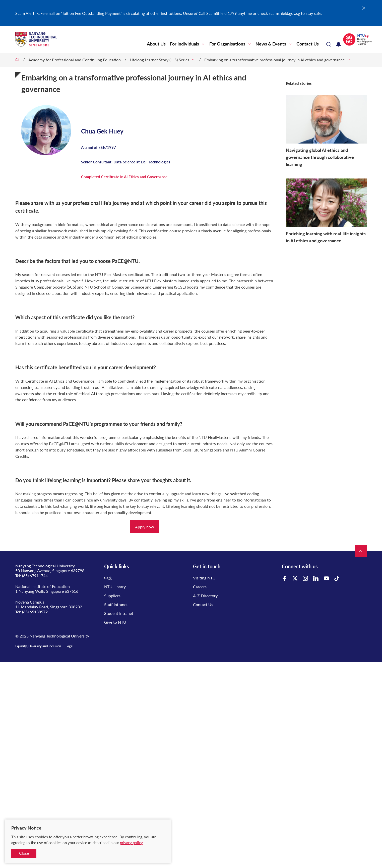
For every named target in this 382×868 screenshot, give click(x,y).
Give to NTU (115, 622)
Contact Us (308, 44)
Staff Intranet (116, 604)
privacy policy (131, 843)
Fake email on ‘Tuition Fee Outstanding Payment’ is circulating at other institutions (109, 13)
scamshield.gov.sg (284, 13)
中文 (108, 578)
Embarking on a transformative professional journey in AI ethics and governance (274, 60)
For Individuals (184, 44)
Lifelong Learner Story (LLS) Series (160, 60)
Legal (69, 646)
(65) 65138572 (35, 612)
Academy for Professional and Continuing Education (75, 60)
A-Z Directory (205, 596)
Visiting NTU (204, 578)
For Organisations (227, 44)
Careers (200, 587)
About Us (156, 44)
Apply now (145, 527)
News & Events (271, 44)
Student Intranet (119, 613)
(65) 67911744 (35, 576)
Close (24, 853)
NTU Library (115, 587)
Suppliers (112, 596)
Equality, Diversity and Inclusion (38, 646)
